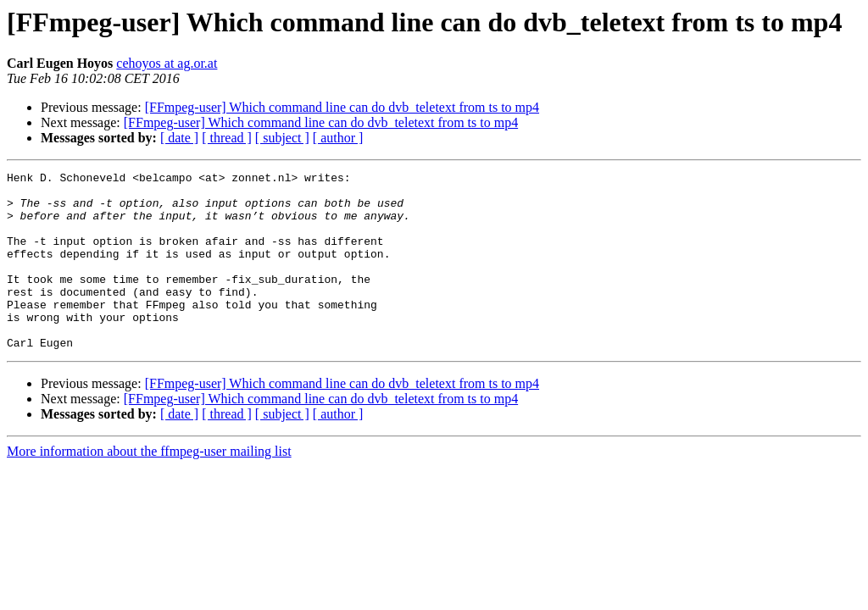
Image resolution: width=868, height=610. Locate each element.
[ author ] (338, 138)
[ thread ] (227, 138)
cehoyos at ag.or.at (167, 63)
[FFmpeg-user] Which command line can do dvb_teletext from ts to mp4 (342, 107)
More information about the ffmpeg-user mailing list (149, 487)
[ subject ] (282, 138)
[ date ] (179, 138)
